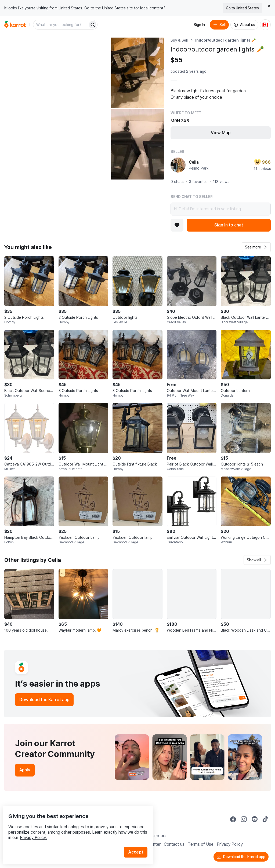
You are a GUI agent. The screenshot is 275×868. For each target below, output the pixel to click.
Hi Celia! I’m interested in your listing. (221, 209)
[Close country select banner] (269, 6)
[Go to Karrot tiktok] (265, 819)
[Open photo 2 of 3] (138, 73)
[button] (256, 247)
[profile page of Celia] (178, 165)
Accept (139, 841)
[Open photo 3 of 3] (138, 144)
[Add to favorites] (177, 225)
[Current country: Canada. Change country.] (265, 25)
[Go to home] (15, 25)
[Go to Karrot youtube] (255, 819)
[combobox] (61, 25)
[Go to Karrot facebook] (233, 819)
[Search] (93, 25)
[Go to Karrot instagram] (244, 819)
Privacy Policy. (72, 827)
